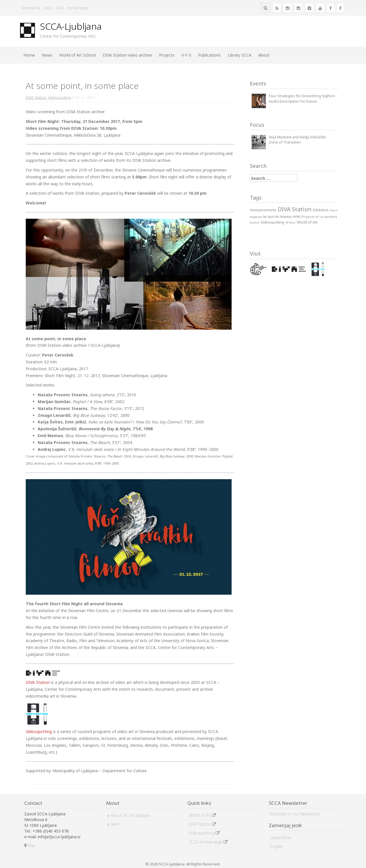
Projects (167, 55)
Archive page (77, 8)
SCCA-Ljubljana (71, 26)
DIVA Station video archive (127, 55)
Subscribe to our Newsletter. (295, 814)
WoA (48, 8)
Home (29, 55)
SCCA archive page (208, 842)
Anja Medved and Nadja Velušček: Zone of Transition (298, 140)
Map (30, 845)
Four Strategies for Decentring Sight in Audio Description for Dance (302, 98)
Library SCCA (239, 55)
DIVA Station (36, 98)
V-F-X (186, 55)
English (277, 846)
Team (116, 824)
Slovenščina (31, 8)
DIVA (59, 8)
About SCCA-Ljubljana (130, 815)
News (47, 55)
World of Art (202, 815)
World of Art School (77, 55)
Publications (209, 55)
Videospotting (59, 98)
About (264, 55)
